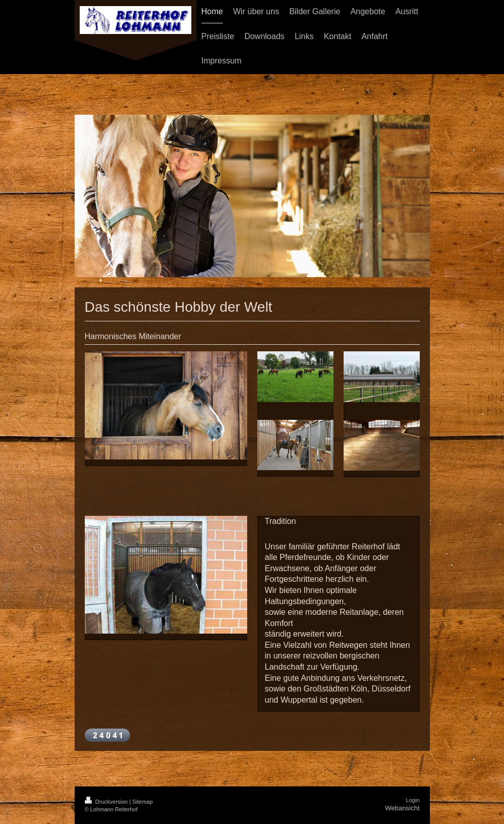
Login (413, 800)
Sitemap (143, 802)
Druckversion (107, 802)
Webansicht (402, 808)
